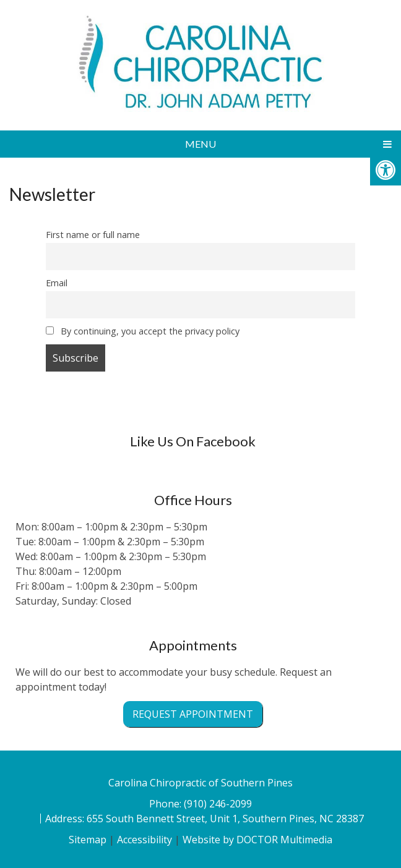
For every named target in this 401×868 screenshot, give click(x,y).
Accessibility (144, 840)
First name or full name (93, 235)
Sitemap (88, 840)
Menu (200, 144)
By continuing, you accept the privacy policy (143, 331)
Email (57, 283)
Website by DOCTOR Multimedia (257, 840)
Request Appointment (193, 714)
